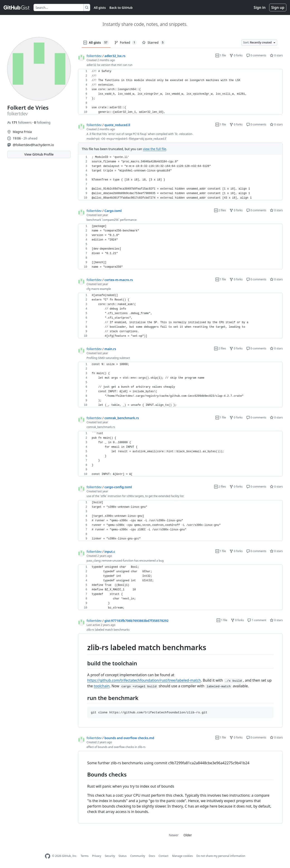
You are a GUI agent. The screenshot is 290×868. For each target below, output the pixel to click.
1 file (221, 55)
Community (138, 856)
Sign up (278, 7)
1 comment (257, 620)
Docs (152, 856)
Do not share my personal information (221, 856)
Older (188, 835)
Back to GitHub (121, 8)
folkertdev (94, 56)
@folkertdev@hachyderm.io (33, 145)
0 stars (276, 55)
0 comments (256, 55)
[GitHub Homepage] (48, 856)
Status (123, 856)
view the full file (155, 149)
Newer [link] (174, 835)
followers (20, 122)
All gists (100, 8)
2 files (220, 210)
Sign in (260, 7)
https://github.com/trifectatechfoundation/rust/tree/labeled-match (144, 680)
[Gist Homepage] (17, 7)
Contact (163, 856)
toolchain (102, 686)
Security (110, 856)
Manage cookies (182, 856)
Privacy (97, 856)
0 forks (236, 55)
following (42, 122)
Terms (85, 856)
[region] (180, 92)
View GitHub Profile (39, 154)
